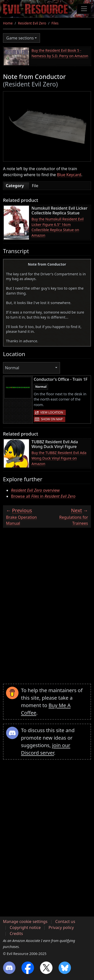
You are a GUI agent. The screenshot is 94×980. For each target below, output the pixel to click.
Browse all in (43, 496)
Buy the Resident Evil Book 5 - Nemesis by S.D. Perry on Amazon (60, 53)
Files (55, 23)
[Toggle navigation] (84, 9)
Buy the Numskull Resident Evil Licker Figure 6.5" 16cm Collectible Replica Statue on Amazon (57, 227)
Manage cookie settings (25, 922)
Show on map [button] (52, 419)
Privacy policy (61, 928)
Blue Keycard (69, 175)
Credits (16, 934)
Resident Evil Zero (32, 23)
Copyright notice (25, 928)
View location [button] (52, 412)
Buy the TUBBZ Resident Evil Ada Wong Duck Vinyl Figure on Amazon (59, 458)
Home (8, 23)
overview (35, 490)
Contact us (65, 922)
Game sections (20, 38)
